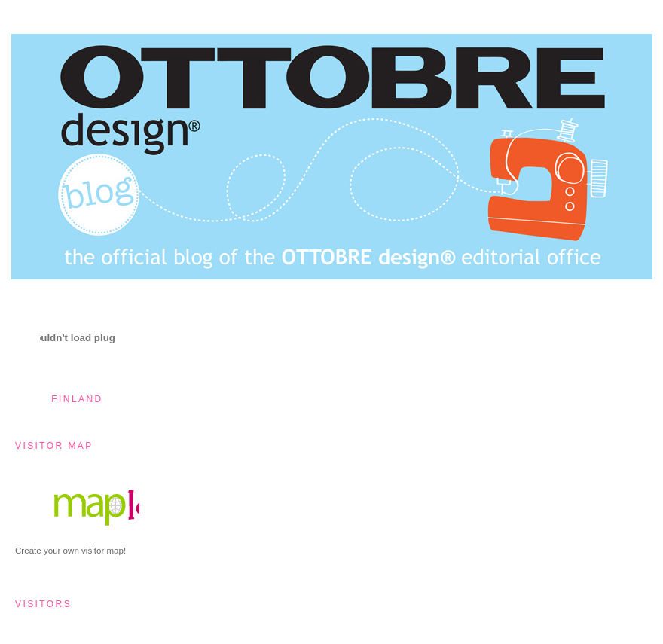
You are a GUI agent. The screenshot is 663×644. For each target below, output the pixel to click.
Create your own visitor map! (70, 551)
